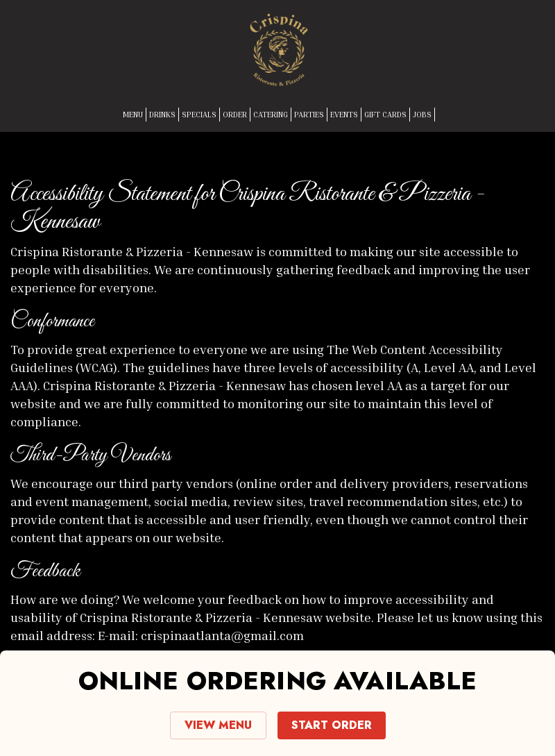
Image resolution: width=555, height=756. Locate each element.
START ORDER (332, 725)
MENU (133, 114)
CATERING (271, 114)
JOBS (422, 114)
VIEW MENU (218, 725)
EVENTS (344, 114)
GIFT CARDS (385, 114)
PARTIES (309, 114)
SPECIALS (199, 114)
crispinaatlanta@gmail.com (222, 635)
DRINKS (162, 114)
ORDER (235, 114)
